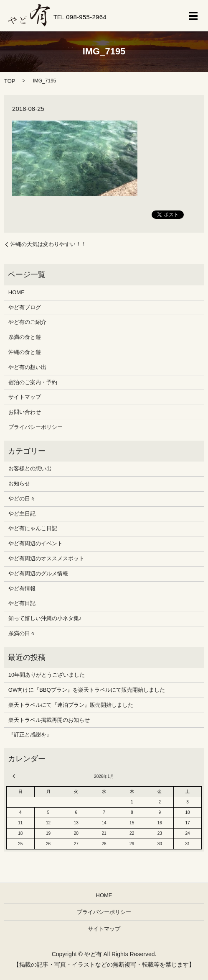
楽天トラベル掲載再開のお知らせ (49, 720)
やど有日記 (22, 603)
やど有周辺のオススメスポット (46, 558)
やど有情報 (22, 589)
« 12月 (15, 776)
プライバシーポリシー (36, 427)
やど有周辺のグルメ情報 (38, 573)
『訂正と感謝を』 (30, 735)
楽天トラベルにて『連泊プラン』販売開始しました (71, 705)
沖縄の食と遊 (25, 352)
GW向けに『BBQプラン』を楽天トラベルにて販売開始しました (87, 690)
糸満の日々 (22, 633)
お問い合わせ (25, 412)
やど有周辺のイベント (36, 543)
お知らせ (19, 484)
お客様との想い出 (30, 468)
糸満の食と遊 (25, 337)
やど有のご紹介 (27, 322)
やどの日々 (22, 499)
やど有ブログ (25, 307)
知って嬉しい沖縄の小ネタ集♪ (45, 618)
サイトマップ (25, 397)
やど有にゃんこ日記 (33, 528)
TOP (10, 81)
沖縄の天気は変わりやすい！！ (48, 244)
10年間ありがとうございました (47, 675)
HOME (16, 292)
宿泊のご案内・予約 (33, 382)
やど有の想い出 (27, 367)
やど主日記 (22, 514)
